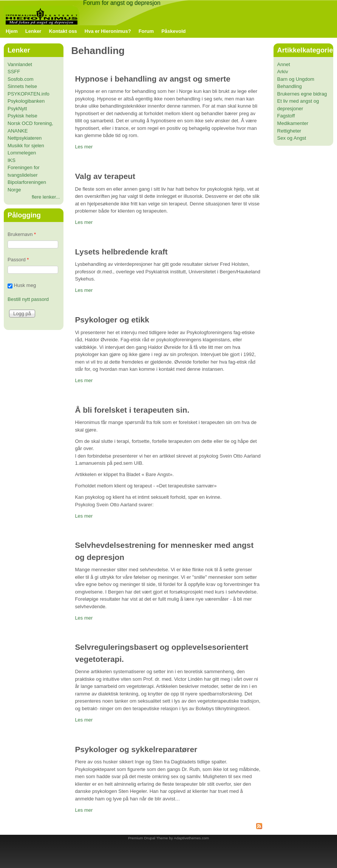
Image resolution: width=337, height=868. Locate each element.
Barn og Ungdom (296, 79)
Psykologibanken (26, 101)
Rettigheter (289, 131)
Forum (146, 31)
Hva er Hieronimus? (108, 31)
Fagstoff (286, 116)
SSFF (14, 72)
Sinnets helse (22, 86)
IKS (12, 160)
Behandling (290, 86)
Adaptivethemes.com (191, 838)
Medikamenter (293, 123)
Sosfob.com (21, 79)
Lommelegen (22, 153)
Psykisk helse (22, 116)
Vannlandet (20, 64)
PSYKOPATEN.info (29, 94)
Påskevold (173, 31)
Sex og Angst (292, 138)
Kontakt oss (63, 31)
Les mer (84, 147)
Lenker (33, 31)
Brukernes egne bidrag (302, 94)
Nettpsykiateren (25, 138)
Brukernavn (22, 234)
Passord (18, 260)
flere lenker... (46, 197)
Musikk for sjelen (26, 146)
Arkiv (283, 72)
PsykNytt (17, 109)
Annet (284, 64)
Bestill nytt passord (28, 299)
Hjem (12, 31)
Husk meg (25, 285)
